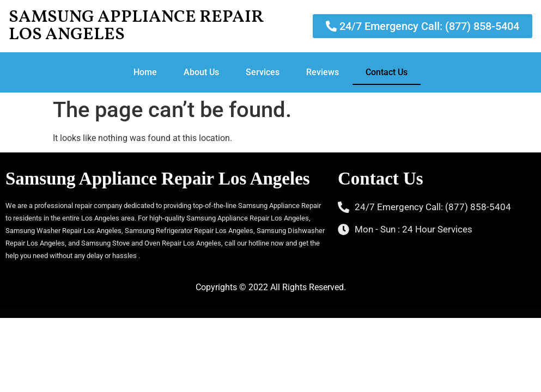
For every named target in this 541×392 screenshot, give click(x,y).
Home (145, 72)
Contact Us (387, 72)
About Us (201, 72)
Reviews (323, 72)
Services (263, 72)
